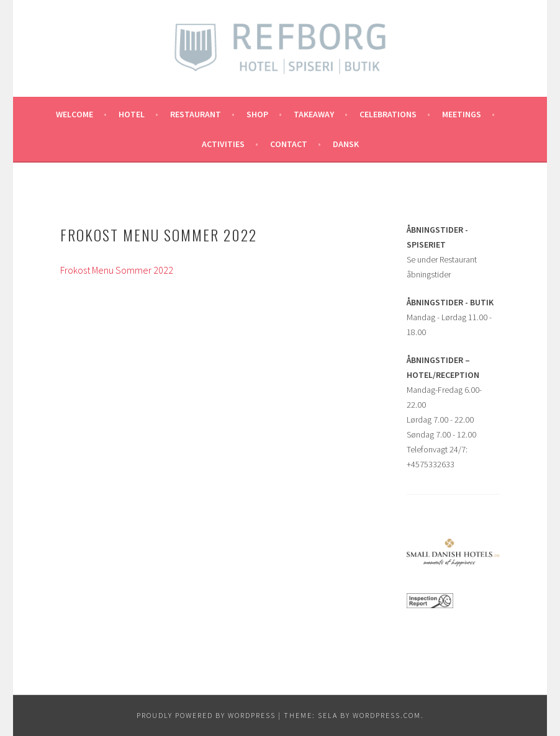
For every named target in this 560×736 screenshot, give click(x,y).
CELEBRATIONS (388, 114)
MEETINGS (462, 114)
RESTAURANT (196, 114)
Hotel (132, 114)
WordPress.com (387, 715)
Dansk (346, 144)
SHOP (257, 114)
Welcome (75, 114)
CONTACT (289, 144)
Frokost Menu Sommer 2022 (117, 270)
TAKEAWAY (314, 114)
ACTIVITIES (223, 144)
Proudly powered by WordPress (206, 715)
